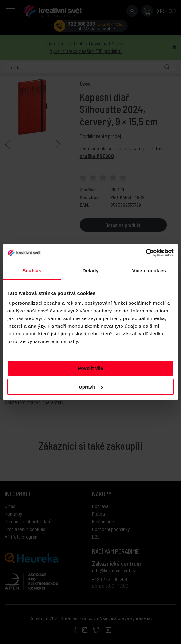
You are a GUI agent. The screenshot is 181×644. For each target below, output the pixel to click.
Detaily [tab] (90, 270)
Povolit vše (90, 368)
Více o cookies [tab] (149, 270)
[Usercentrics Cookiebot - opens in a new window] (146, 253)
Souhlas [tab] (32, 270)
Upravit (91, 387)
